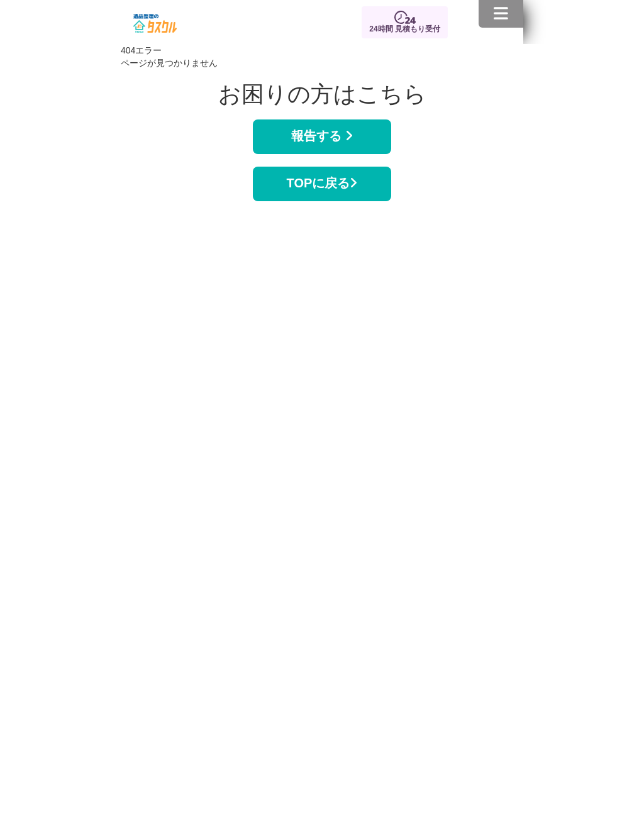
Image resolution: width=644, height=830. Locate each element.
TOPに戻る (322, 183)
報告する (322, 136)
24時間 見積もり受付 (405, 29)
